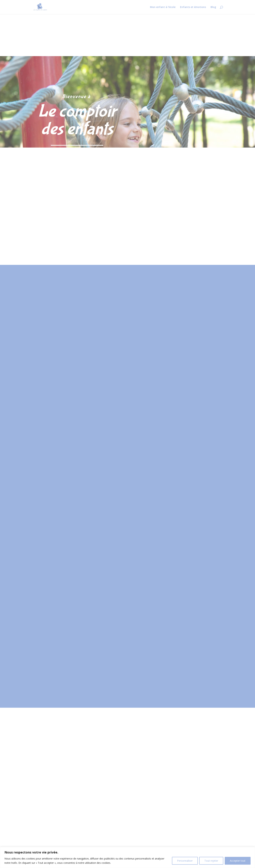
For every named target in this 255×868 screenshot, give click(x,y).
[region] (127, 857)
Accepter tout (238, 861)
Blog (213, 7)
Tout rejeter (211, 861)
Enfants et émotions (193, 7)
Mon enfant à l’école (163, 7)
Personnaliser (185, 861)
